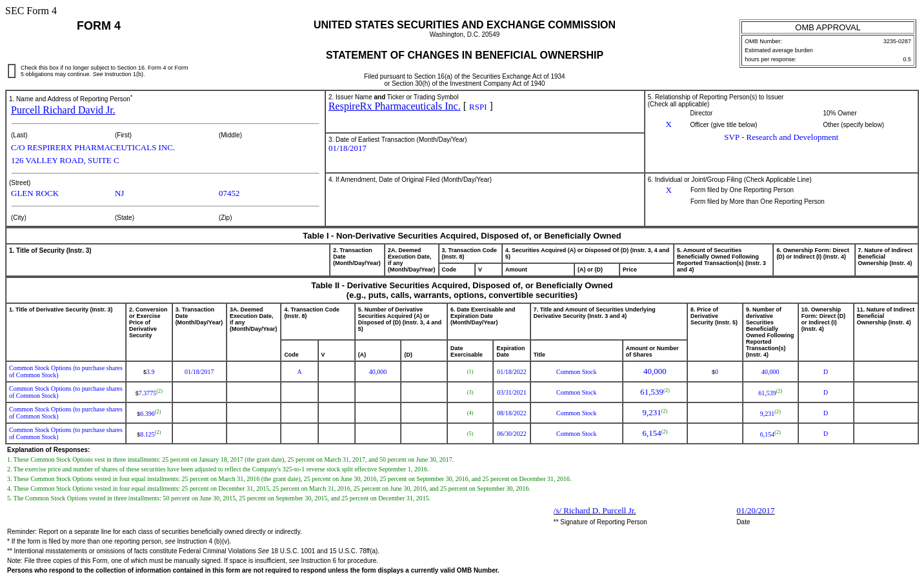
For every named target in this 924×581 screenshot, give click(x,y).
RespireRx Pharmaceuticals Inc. (395, 106)
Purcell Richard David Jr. (63, 110)
